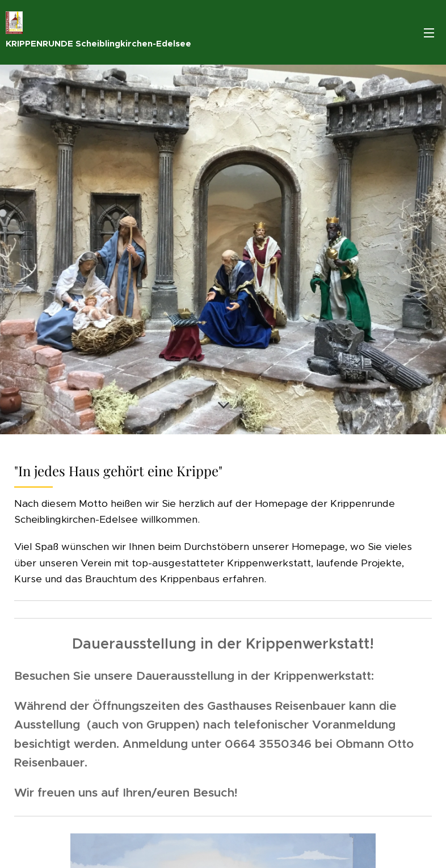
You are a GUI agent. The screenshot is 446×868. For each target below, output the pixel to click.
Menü (429, 33)
